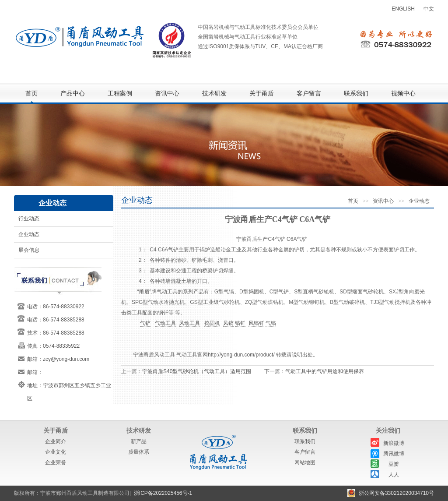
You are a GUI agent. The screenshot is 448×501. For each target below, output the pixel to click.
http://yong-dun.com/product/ (241, 355)
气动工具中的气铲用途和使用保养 (325, 371)
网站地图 (305, 462)
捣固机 (212, 323)
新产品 (139, 441)
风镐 (228, 323)
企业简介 (56, 441)
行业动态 (29, 219)
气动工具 (165, 323)
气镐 (271, 323)
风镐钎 (256, 323)
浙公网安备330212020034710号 (396, 493)
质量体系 (139, 452)
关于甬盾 (262, 93)
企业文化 (56, 452)
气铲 (145, 323)
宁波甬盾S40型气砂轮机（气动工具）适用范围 (197, 371)
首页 (31, 93)
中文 (429, 9)
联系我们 (356, 93)
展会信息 (29, 250)
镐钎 (240, 323)
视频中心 (403, 93)
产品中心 (73, 93)
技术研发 (214, 93)
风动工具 (189, 323)
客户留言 (309, 93)
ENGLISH (403, 9)
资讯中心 (167, 93)
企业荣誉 (56, 462)
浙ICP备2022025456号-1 (163, 493)
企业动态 (29, 234)
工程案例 (120, 93)
